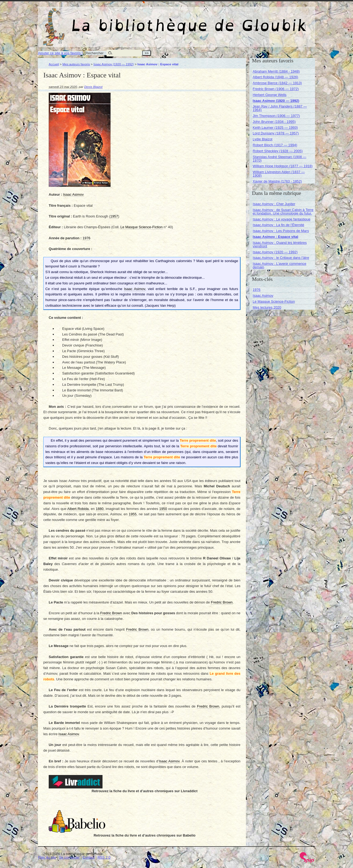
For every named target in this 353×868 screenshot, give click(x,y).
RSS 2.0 (104, 857)
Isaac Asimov (263, 296)
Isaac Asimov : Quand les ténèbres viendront (280, 244)
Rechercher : (96, 53)
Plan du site (47, 857)
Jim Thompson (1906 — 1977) (276, 116)
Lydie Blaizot (262, 139)
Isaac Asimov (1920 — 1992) (114, 64)
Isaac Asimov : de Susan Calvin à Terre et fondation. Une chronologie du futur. (283, 212)
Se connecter (70, 857)
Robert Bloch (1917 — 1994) (275, 145)
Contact (89, 857)
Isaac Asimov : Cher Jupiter (274, 204)
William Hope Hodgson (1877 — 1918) (283, 166)
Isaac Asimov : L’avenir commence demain (279, 265)
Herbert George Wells (269, 95)
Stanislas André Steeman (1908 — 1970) (279, 159)
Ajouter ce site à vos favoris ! (60, 53)
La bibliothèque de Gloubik (234, 21)
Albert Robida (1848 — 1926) (275, 77)
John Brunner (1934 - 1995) (274, 122)
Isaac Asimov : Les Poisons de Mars (281, 231)
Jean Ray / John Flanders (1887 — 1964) (280, 108)
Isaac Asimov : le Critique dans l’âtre (281, 258)
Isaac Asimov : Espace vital (275, 237)
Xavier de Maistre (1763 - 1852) (277, 181)
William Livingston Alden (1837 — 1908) (279, 174)
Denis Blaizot (93, 87)
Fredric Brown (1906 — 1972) (276, 89)
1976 (257, 290)
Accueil (54, 64)
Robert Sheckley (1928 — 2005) (278, 151)
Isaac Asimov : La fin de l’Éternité (278, 225)
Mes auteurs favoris (76, 64)
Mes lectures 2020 (267, 307)
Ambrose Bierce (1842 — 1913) (277, 83)
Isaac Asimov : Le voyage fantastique (282, 219)
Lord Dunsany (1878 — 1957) (276, 133)
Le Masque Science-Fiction (274, 301)
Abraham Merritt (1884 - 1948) (276, 71)
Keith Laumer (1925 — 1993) (275, 128)
